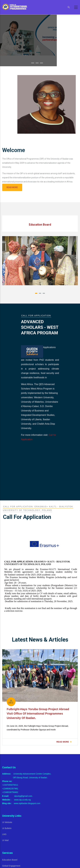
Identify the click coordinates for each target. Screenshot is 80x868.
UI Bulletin (7, 828)
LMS (4, 834)
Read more (63, 742)
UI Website (7, 822)
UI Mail (5, 840)
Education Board (10, 860)
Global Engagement (11, 866)
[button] (36, 293)
